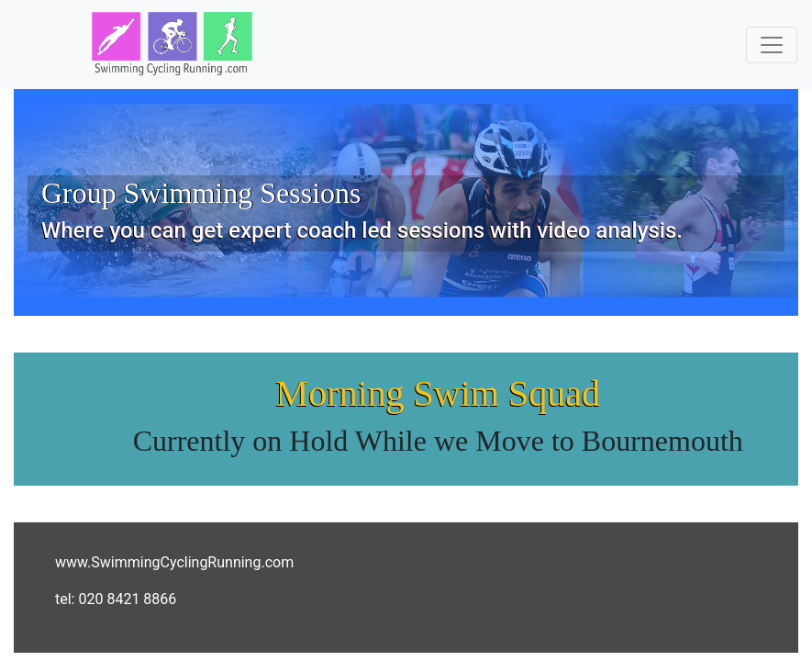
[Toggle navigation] (772, 45)
